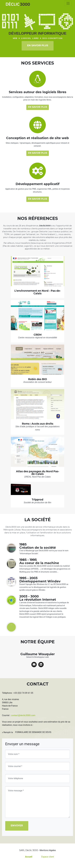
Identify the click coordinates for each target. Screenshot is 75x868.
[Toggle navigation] (68, 3)
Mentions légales (48, 850)
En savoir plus (38, 45)
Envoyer (17, 826)
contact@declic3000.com (23, 715)
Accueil (29, 857)
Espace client (48, 857)
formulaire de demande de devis (33, 732)
